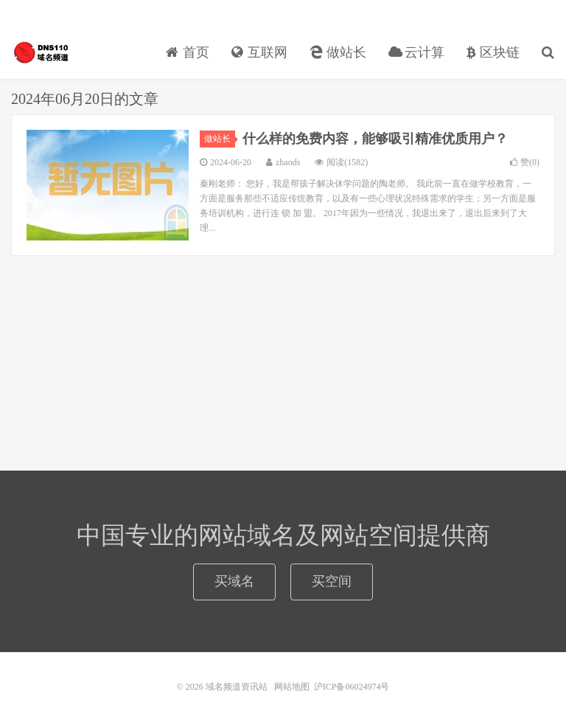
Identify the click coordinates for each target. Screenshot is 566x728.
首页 (188, 52)
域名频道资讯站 (41, 52)
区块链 (493, 52)
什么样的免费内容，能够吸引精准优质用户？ (375, 139)
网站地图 (292, 687)
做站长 (338, 52)
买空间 (332, 581)
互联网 (260, 52)
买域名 (234, 581)
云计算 (417, 52)
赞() (525, 162)
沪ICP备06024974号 (352, 687)
